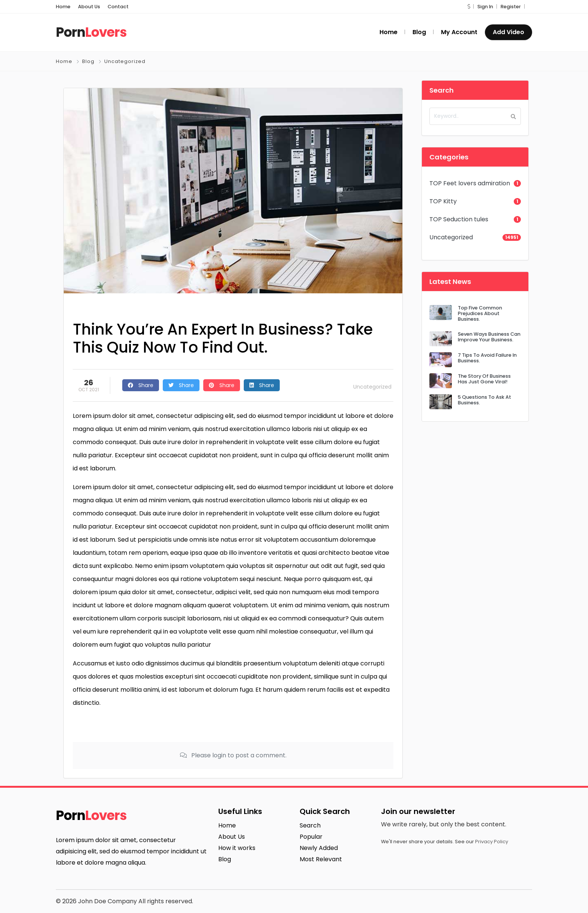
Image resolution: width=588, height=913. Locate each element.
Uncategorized (125, 61)
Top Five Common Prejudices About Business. (480, 314)
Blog (88, 61)
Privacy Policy (492, 842)
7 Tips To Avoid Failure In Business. (487, 358)
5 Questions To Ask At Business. (484, 400)
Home (63, 7)
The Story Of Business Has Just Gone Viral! (484, 379)
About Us (89, 7)
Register (511, 7)
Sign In (485, 7)
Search (310, 825)
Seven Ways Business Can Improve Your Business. (489, 337)
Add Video (508, 32)
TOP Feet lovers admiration (470, 183)
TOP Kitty (443, 201)
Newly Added (319, 848)
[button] (469, 7)
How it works (237, 848)
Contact (118, 7)
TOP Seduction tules (459, 219)
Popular (311, 837)
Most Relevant (321, 859)
